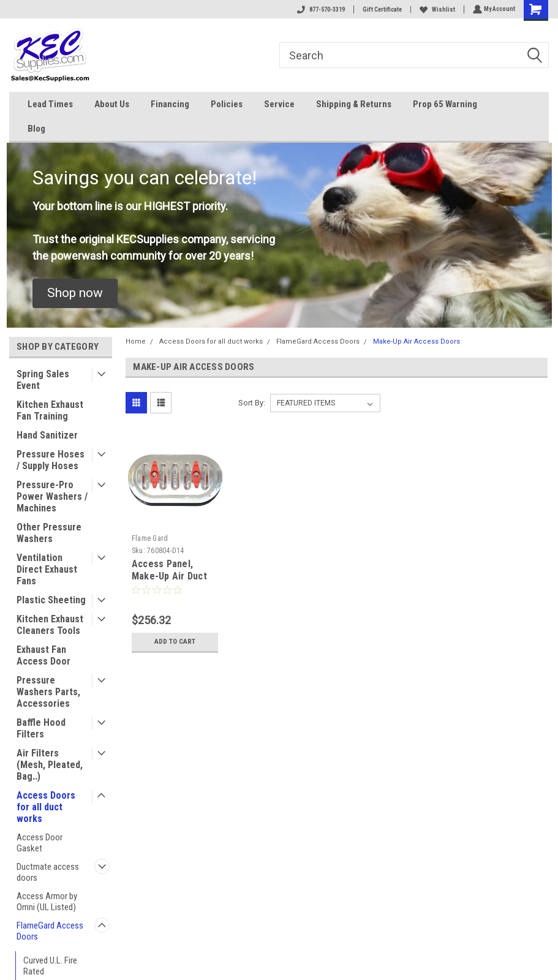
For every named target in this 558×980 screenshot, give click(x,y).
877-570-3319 (320, 9)
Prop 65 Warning (445, 104)
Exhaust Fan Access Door (43, 655)
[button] (75, 293)
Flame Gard (150, 538)
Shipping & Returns (354, 104)
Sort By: (252, 403)
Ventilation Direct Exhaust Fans (47, 569)
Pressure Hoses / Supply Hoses (51, 460)
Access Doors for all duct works (46, 807)
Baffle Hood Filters (41, 728)
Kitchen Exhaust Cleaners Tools (50, 625)
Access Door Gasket (40, 843)
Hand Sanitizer (47, 435)
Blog (36, 129)
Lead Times (50, 104)
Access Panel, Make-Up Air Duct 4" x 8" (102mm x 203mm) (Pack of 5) (174, 582)
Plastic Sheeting (51, 600)
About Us (112, 104)
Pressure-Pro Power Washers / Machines (52, 496)
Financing (170, 104)
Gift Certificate (381, 9)
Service (279, 104)
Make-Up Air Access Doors (417, 341)
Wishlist (436, 9)
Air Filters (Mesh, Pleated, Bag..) (50, 765)
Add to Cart (175, 642)
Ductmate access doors (48, 872)
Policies (227, 104)
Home (136, 341)
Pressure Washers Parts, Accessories (48, 692)
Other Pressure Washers (49, 533)
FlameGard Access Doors (50, 931)
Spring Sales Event (43, 380)
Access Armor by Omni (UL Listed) (47, 902)
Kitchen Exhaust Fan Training (50, 410)
